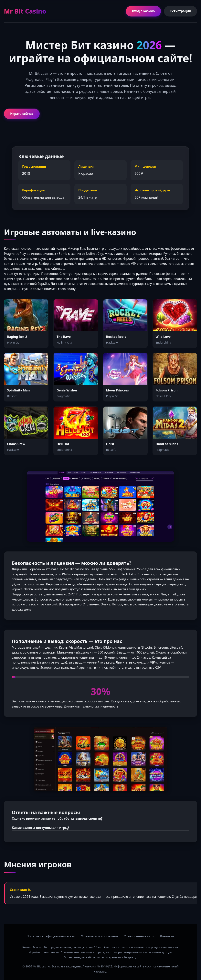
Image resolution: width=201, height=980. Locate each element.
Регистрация (180, 11)
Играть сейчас (22, 114)
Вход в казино (143, 11)
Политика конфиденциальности (51, 936)
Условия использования (99, 936)
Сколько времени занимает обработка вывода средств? (57, 818)
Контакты (167, 936)
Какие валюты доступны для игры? (40, 828)
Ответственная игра (139, 936)
